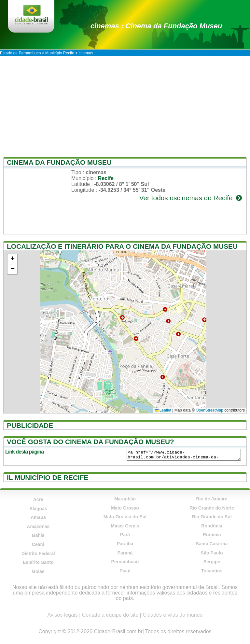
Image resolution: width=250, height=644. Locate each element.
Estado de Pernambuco (20, 53)
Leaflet (163, 410)
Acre (38, 499)
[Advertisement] (125, 105)
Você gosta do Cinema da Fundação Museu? (90, 442)
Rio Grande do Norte (212, 508)
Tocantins (212, 571)
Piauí (125, 571)
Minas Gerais (125, 526)
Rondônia (212, 526)
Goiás (38, 571)
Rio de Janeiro (212, 499)
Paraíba (125, 544)
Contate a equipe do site (110, 615)
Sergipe (212, 562)
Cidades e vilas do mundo (173, 615)
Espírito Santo (38, 562)
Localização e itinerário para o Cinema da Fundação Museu (122, 246)
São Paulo (212, 553)
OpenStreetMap (209, 410)
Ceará (38, 544)
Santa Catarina (212, 544)
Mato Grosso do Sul (125, 517)
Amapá (38, 517)
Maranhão (125, 499)
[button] (12, 259)
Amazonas (38, 526)
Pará (125, 535)
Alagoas (38, 509)
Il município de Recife (48, 477)
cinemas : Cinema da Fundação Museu (156, 26)
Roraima (212, 535)
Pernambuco (125, 562)
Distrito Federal (38, 553)
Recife (106, 178)
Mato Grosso (125, 508)
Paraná (125, 553)
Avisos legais (63, 615)
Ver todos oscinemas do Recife (191, 198)
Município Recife (60, 53)
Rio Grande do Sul (212, 517)
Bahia (38, 535)
